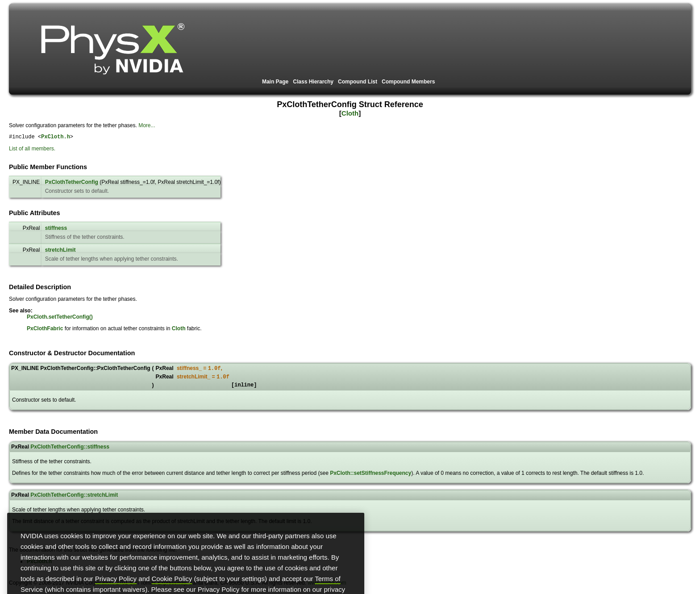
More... (147, 125)
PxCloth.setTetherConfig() (60, 318)
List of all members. (32, 150)
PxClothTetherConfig (72, 183)
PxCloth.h (56, 138)
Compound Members (408, 82)
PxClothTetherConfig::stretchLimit (74, 499)
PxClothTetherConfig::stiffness (70, 451)
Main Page (275, 82)
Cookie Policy (172, 590)
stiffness (56, 229)
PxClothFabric (45, 330)
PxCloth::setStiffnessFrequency (371, 478)
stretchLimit (60, 251)
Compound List (358, 82)
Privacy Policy (116, 590)
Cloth (350, 113)
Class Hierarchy (313, 82)
